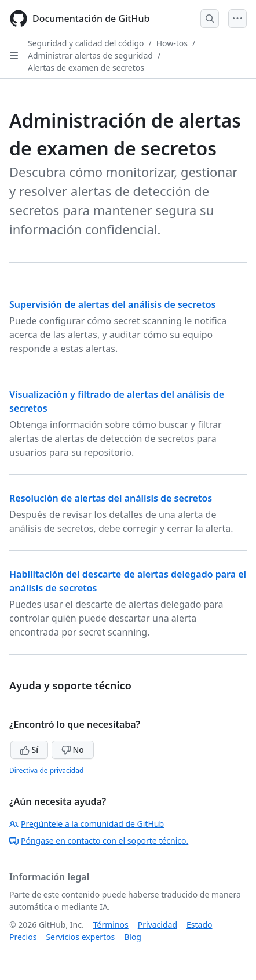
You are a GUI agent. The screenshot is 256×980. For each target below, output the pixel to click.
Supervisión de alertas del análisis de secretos (112, 304)
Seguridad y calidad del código (86, 43)
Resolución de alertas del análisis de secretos (111, 498)
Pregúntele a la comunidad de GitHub (87, 824)
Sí (29, 749)
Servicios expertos (80, 937)
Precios (23, 937)
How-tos (172, 43)
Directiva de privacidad (46, 770)
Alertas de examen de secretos (86, 68)
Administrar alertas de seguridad (90, 55)
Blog (133, 937)
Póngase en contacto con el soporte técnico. (99, 841)
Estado (199, 925)
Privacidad (158, 925)
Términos (111, 925)
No (73, 749)
